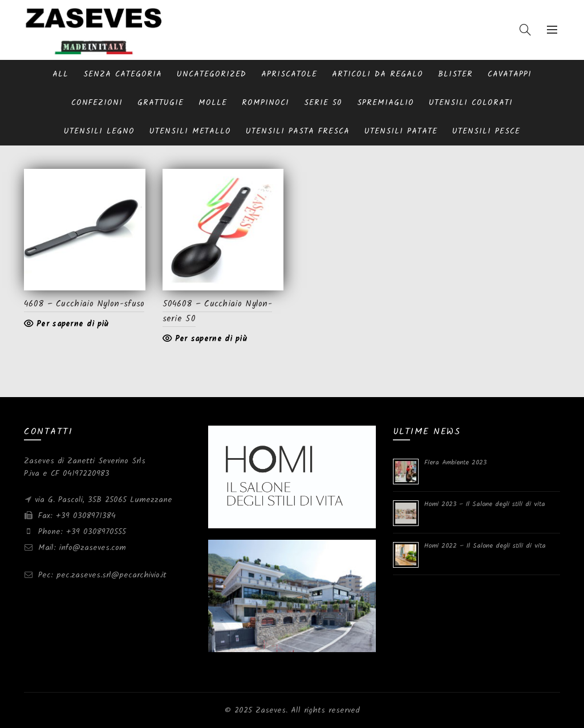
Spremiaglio (386, 103)
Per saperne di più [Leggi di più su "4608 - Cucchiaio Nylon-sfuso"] (72, 324)
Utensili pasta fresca (298, 131)
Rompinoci (265, 103)
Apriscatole (289, 74)
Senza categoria (123, 74)
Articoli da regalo (378, 74)
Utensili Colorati (471, 103)
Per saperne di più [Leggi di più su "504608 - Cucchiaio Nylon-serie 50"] (211, 339)
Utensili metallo (190, 131)
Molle (213, 103)
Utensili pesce (486, 131)
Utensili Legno (99, 131)
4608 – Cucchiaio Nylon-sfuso (84, 304)
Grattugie (161, 103)
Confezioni (97, 103)
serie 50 (323, 103)
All (60, 74)
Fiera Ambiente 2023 (455, 462)
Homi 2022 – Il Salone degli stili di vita (485, 546)
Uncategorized (212, 74)
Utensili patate (401, 131)
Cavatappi (510, 74)
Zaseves (271, 710)
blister (455, 74)
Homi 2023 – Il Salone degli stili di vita (485, 504)
